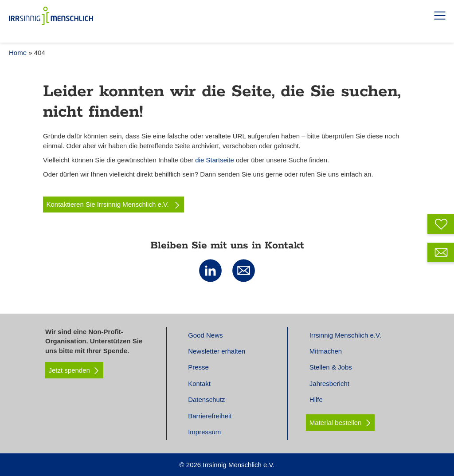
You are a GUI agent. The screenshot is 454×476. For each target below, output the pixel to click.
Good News (205, 335)
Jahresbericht (329, 384)
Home (18, 53)
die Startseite (215, 160)
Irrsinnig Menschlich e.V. (345, 335)
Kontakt (199, 384)
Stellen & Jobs (331, 367)
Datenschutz (206, 399)
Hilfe (316, 399)
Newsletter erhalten (217, 351)
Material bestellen (336, 423)
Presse (198, 367)
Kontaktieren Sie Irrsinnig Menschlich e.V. (114, 205)
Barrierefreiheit (210, 416)
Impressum (204, 432)
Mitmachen (326, 351)
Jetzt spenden (74, 370)
